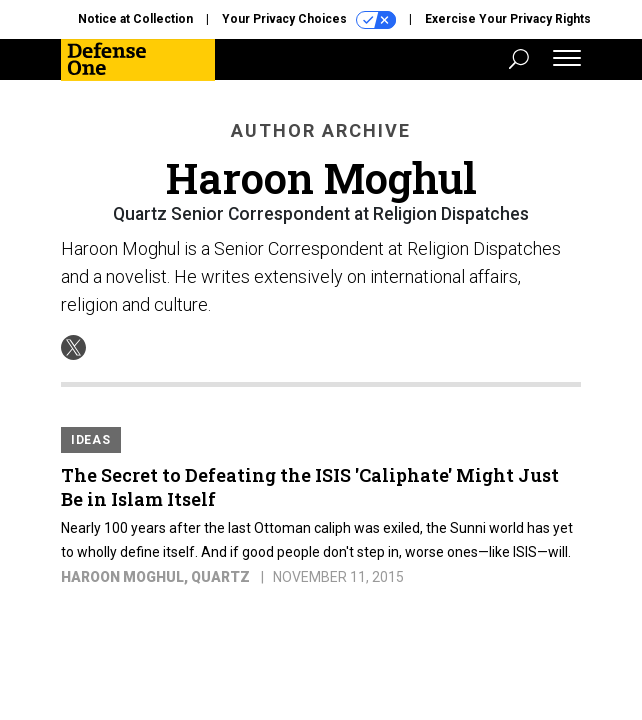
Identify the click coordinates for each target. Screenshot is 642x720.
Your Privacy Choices (309, 20)
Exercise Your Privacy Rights (508, 19)
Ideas (91, 440)
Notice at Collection (135, 19)
